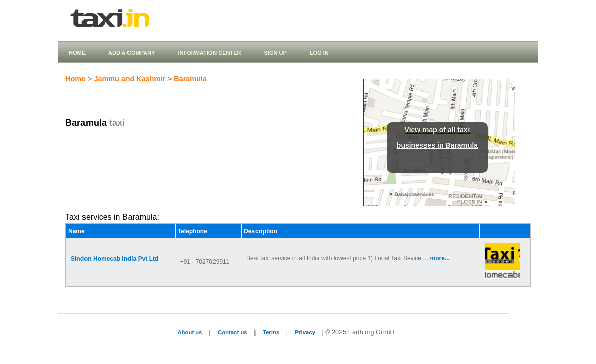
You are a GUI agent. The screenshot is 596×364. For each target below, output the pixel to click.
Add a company (132, 53)
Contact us (232, 332)
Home (77, 53)
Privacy (305, 332)
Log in (319, 53)
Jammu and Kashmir (130, 79)
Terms (271, 332)
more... (440, 258)
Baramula (190, 79)
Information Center (209, 53)
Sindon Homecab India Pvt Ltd (115, 259)
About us (189, 332)
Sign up (275, 53)
